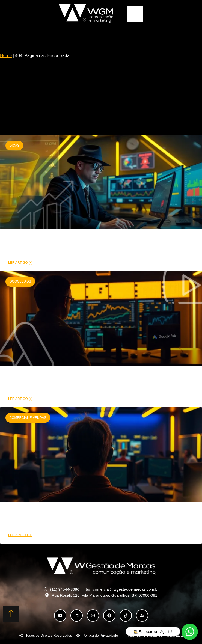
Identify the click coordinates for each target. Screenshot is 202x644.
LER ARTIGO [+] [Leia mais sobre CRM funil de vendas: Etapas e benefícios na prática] (20, 263)
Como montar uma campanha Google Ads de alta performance (93, 383)
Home (6, 56)
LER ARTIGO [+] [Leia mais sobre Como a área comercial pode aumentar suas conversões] (20, 535)
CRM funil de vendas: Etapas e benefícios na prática (79, 246)
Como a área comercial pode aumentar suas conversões (85, 519)
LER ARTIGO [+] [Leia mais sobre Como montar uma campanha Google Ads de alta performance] (20, 399)
